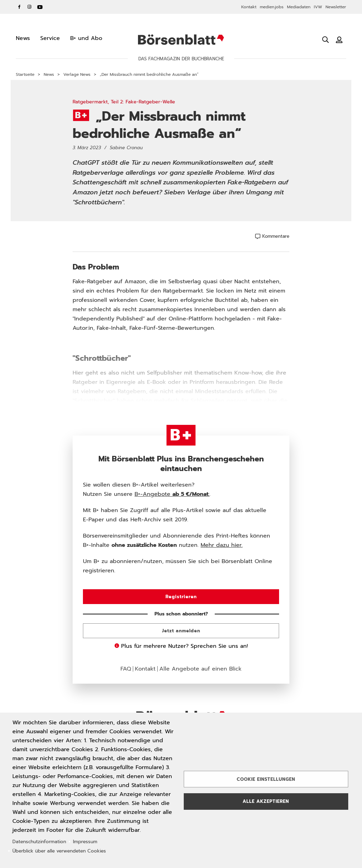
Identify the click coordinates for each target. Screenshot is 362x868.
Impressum (85, 842)
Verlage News (77, 74)
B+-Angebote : (172, 494)
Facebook (19, 7)
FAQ (126, 669)
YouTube (40, 7)
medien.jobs (272, 7)
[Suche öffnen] (326, 40)
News (49, 74)
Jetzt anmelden (181, 631)
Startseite (25, 74)
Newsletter (336, 7)
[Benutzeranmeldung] (339, 40)
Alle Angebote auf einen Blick (200, 669)
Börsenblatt (181, 40)
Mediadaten (299, 7)
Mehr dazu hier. (222, 545)
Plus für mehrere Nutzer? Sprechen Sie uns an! (181, 646)
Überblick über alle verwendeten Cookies (59, 851)
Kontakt (249, 7)
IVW (318, 7)
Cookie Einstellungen (266, 779)
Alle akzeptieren (266, 801)
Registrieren (181, 597)
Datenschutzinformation (39, 842)
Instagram (30, 7)
